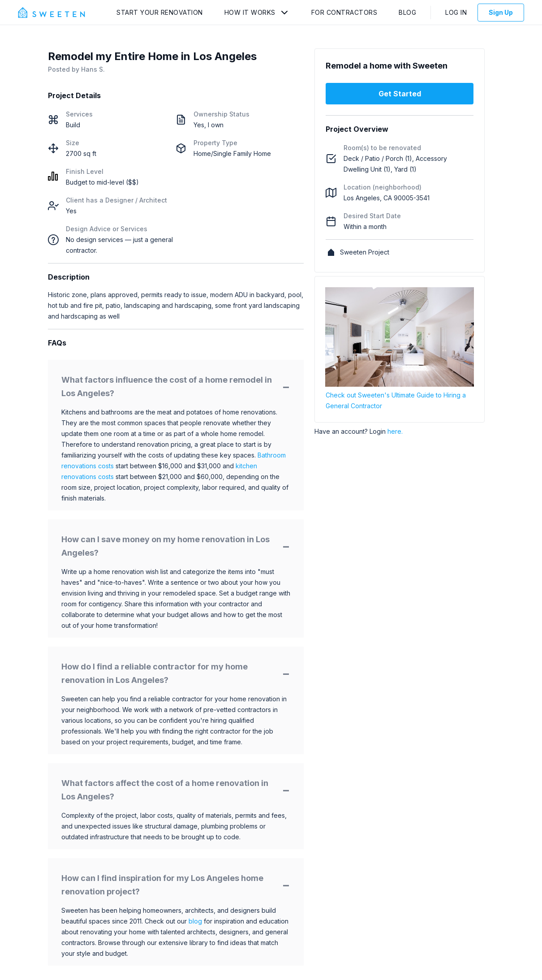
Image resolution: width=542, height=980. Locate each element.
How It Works (250, 12)
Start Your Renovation (160, 12)
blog (195, 921)
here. (395, 431)
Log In (456, 12)
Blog (407, 12)
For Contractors (344, 12)
